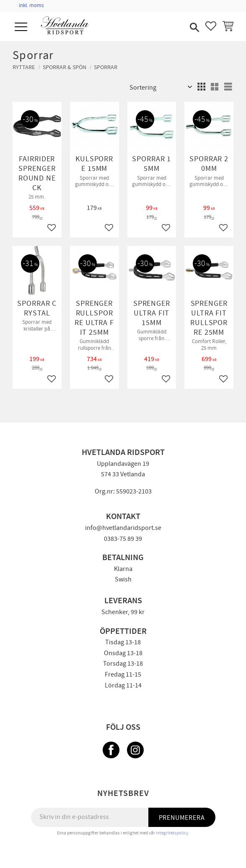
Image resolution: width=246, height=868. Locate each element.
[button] (22, 27)
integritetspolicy (172, 833)
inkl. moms (31, 5)
